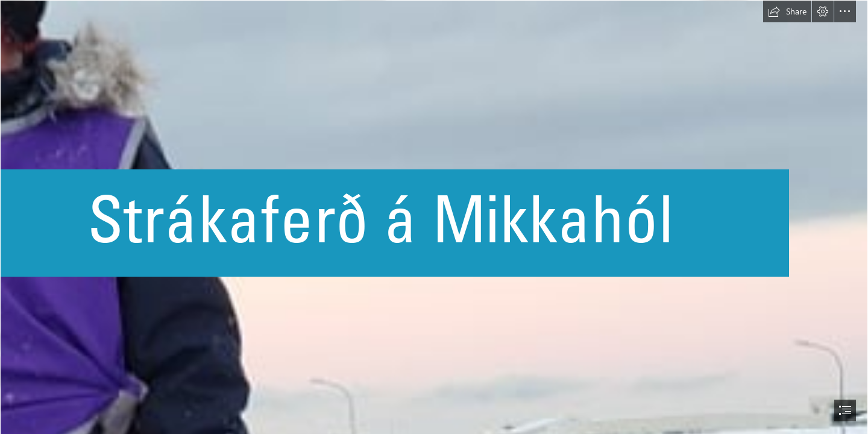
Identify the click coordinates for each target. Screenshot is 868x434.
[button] (787, 11)
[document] (434, 217)
